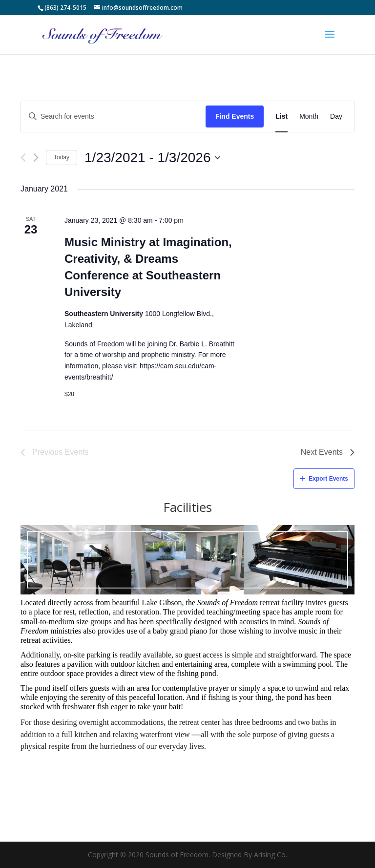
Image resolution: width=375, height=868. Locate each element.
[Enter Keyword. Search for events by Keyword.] (113, 116)
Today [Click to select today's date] (62, 157)
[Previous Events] (23, 158)
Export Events (324, 479)
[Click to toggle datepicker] (152, 158)
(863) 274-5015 (65, 8)
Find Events (235, 116)
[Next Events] (36, 158)
